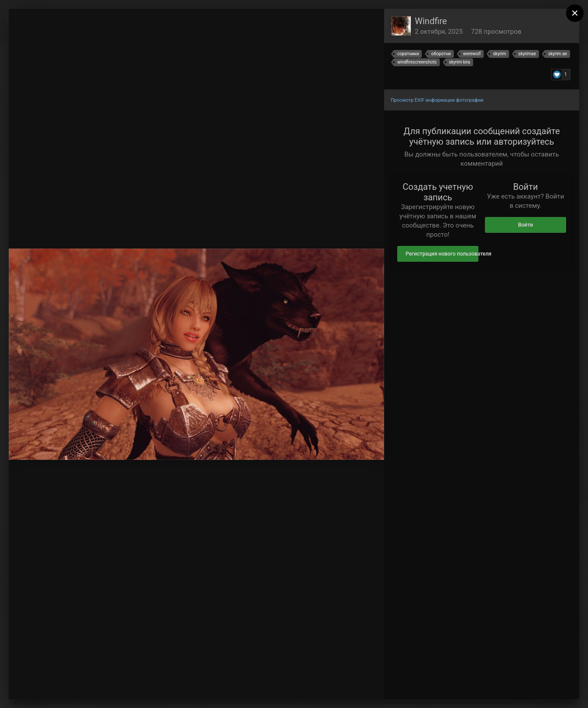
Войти (525, 225)
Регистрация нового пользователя (442, 254)
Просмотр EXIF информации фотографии (437, 100)
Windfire (431, 21)
